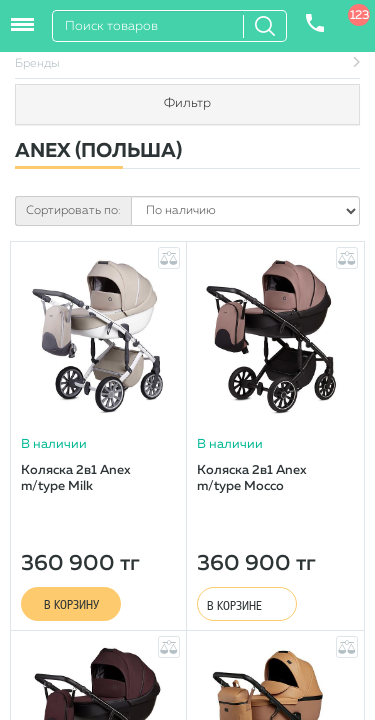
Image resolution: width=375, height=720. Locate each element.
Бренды (37, 64)
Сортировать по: (73, 211)
